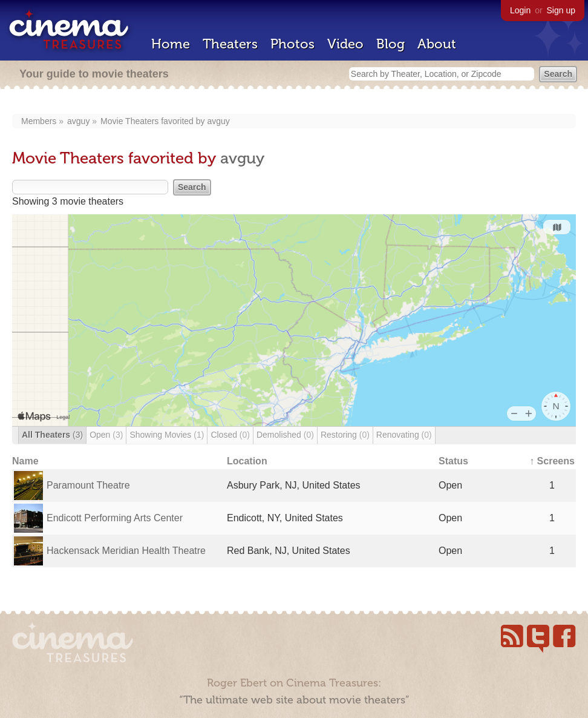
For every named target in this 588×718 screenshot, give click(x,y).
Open (106, 435)
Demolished (285, 435)
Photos (292, 44)
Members (39, 121)
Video (345, 44)
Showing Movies (167, 435)
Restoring (345, 435)
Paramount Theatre (88, 485)
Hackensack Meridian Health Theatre (126, 551)
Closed (230, 435)
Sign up (561, 10)
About (437, 44)
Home (171, 44)
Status (453, 461)
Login (520, 10)
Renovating (404, 435)
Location (247, 461)
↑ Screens (552, 461)
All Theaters (52, 435)
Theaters (230, 44)
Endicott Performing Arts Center (115, 518)
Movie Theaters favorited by (154, 121)
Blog (390, 44)
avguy (78, 121)
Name (25, 461)
